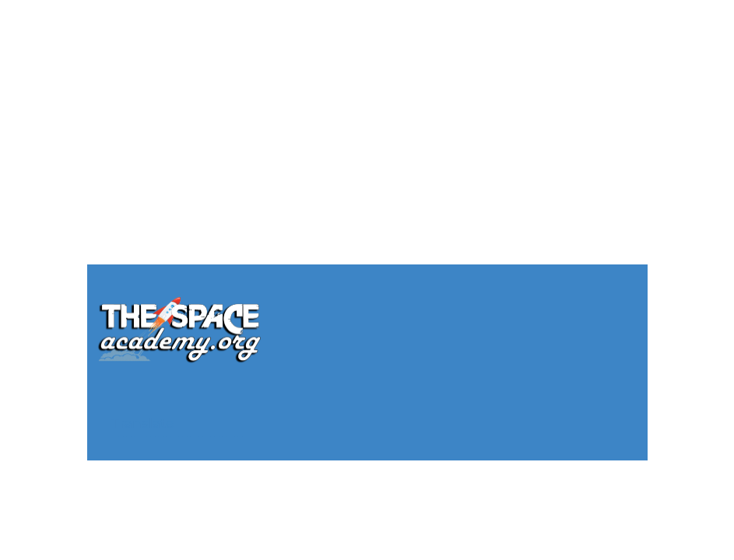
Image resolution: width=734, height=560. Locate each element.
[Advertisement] (367, 109)
